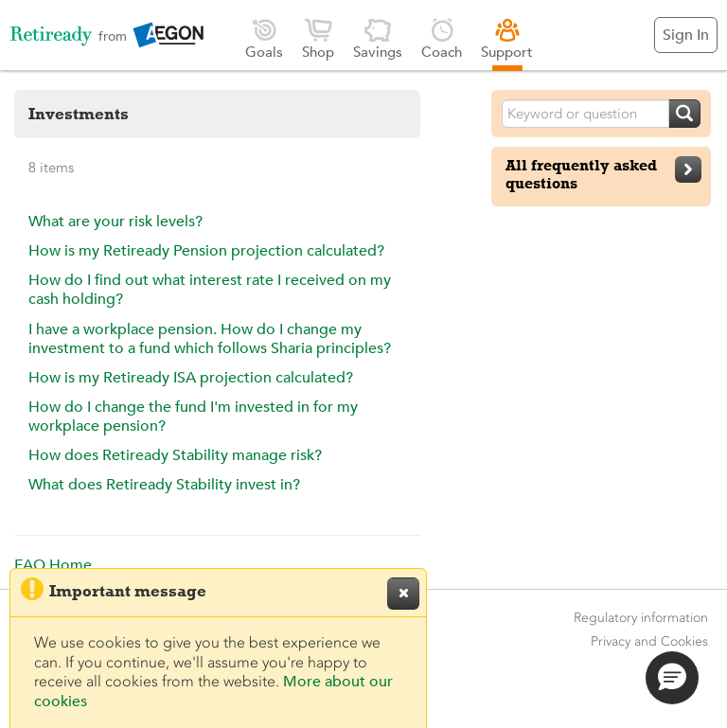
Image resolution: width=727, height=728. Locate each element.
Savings (378, 38)
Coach (442, 38)
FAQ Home (53, 565)
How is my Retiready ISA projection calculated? (191, 378)
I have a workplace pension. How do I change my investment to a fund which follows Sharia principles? (210, 339)
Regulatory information (641, 618)
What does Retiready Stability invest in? (164, 485)
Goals (264, 38)
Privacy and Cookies (649, 641)
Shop (318, 38)
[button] (672, 678)
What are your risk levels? (115, 222)
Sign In (686, 35)
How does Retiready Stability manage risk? (175, 455)
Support (507, 38)
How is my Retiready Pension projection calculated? (206, 251)
